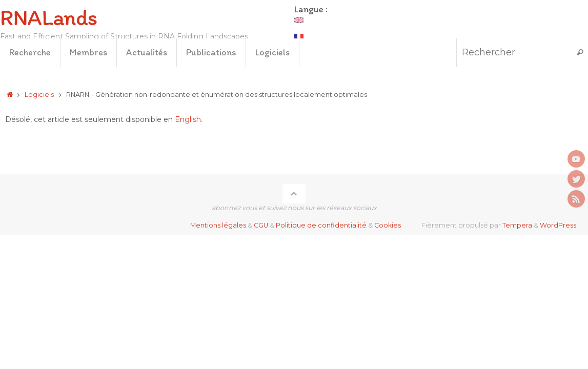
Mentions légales (218, 225)
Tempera (517, 225)
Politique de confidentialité (321, 225)
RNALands (48, 17)
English (188, 119)
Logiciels (39, 95)
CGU (261, 225)
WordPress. (559, 225)
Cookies (388, 225)
